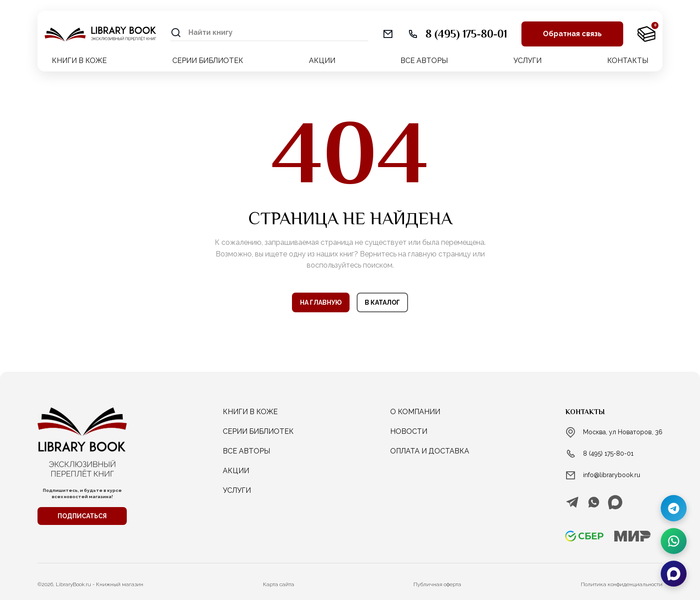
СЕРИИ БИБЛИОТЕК (208, 61)
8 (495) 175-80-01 (608, 453)
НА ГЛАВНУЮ (321, 302)
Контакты (585, 412)
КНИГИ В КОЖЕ (79, 61)
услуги (237, 490)
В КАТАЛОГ (382, 302)
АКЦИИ (322, 61)
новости (409, 431)
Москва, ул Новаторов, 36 (623, 432)
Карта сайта (279, 584)
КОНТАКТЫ (628, 61)
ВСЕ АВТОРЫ (424, 61)
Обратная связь (572, 34)
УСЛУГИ (527, 61)
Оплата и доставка (430, 451)
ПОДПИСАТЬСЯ (82, 516)
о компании (415, 412)
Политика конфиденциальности (622, 584)
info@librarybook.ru (612, 475)
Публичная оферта (437, 584)
